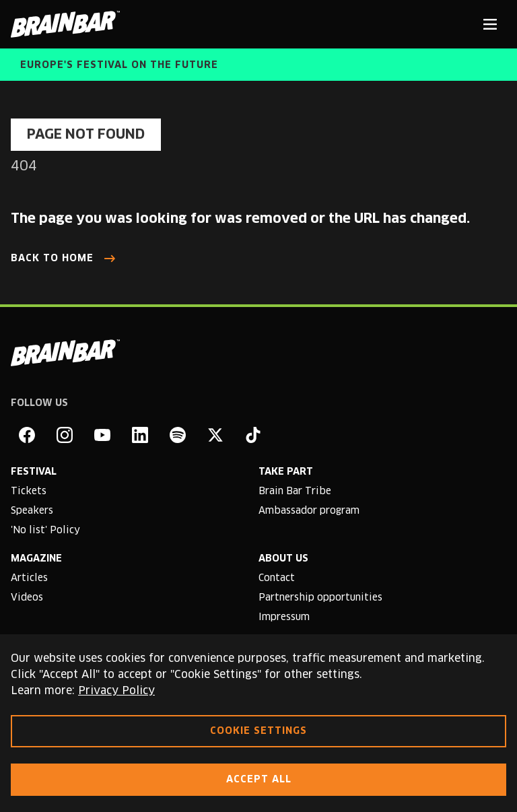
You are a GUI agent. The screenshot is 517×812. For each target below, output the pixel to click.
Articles (29, 578)
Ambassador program (309, 511)
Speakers (32, 511)
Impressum (284, 617)
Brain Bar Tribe (295, 492)
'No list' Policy (45, 531)
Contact (277, 578)
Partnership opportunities (320, 598)
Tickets (29, 492)
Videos (27, 598)
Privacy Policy (116, 691)
